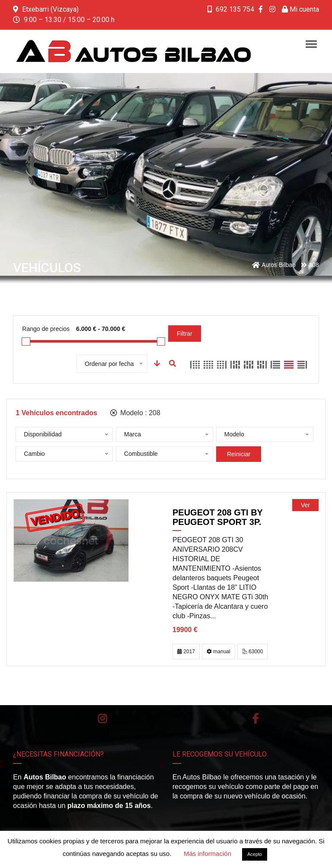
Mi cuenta (300, 9)
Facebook (255, 719)
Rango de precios (46, 329)
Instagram (102, 719)
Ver (305, 505)
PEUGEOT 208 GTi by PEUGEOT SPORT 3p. (218, 517)
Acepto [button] (255, 854)
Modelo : (135, 413)
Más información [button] (207, 854)
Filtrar (185, 334)
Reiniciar (239, 454)
